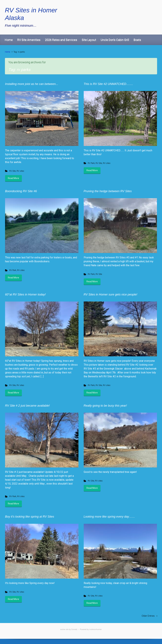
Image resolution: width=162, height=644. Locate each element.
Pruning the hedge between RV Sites (108, 191)
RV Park (91, 163)
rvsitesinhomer (95, 629)
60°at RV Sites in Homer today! (25, 295)
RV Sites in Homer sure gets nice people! (111, 295)
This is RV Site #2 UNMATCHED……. (108, 84)
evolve (63, 629)
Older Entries (148, 616)
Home (9, 40)
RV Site (12, 171)
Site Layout (89, 40)
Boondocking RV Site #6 (21, 191)
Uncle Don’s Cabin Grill (115, 40)
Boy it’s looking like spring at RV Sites (30, 517)
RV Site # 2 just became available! (27, 406)
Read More (13, 178)
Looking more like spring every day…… (109, 517)
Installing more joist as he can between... (32, 84)
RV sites (20, 171)
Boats (137, 40)
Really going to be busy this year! (105, 406)
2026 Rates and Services (61, 40)
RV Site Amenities (29, 40)
